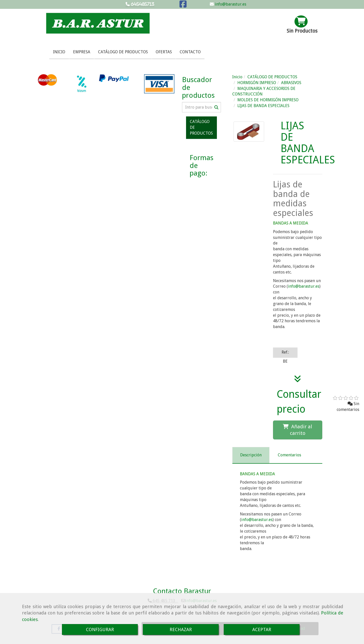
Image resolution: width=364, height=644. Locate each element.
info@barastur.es (230, 4)
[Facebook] (183, 6)
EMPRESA (82, 52)
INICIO (59, 52)
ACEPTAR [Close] (262, 629)
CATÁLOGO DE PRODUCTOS (123, 52)
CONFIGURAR (100, 629)
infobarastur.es (304, 286)
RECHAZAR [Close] (181, 629)
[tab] (251, 455)
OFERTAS (164, 52)
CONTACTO (190, 52)
